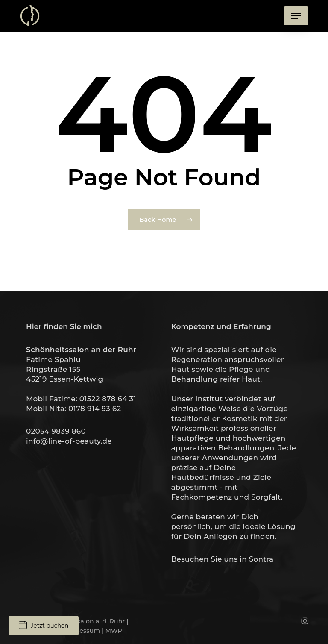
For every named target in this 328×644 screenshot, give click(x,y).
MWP (113, 631)
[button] (296, 16)
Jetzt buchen (44, 626)
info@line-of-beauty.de (69, 441)
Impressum (82, 631)
